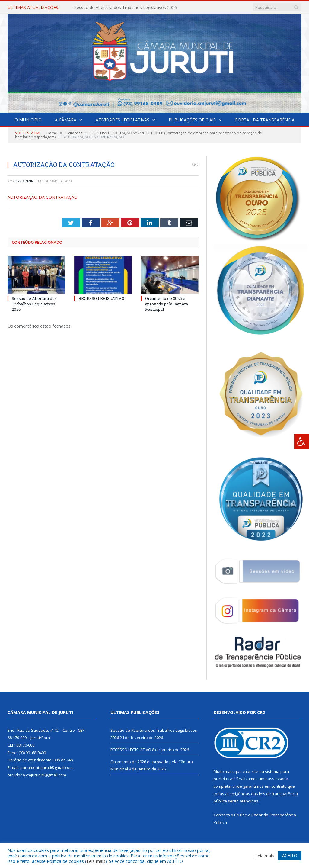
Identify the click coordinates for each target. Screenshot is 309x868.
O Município (28, 120)
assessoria (278, 779)
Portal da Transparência (265, 120)
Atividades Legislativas (123, 120)
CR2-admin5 (25, 181)
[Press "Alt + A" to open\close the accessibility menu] (302, 442)
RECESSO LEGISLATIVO (101, 298)
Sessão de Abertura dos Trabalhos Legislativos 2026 (126, 8)
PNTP (239, 815)
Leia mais (96, 861)
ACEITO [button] (290, 855)
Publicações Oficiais (192, 120)
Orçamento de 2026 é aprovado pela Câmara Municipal (167, 304)
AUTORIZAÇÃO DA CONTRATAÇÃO (43, 197)
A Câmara (66, 120)
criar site (250, 771)
